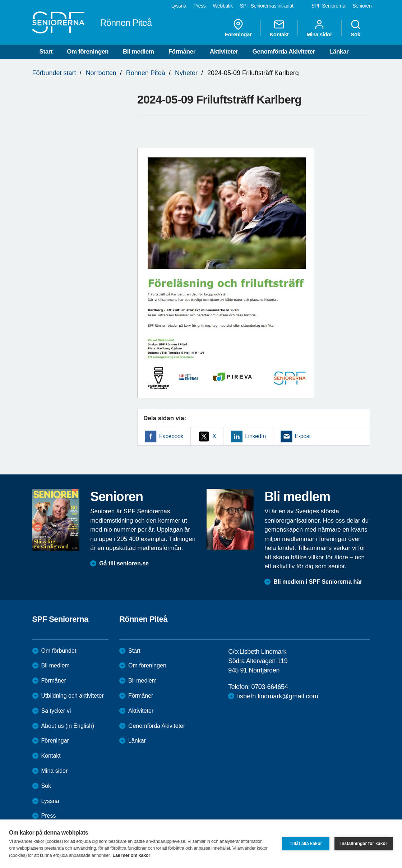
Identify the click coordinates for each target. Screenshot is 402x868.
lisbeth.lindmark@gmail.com (278, 696)
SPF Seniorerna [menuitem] (329, 6)
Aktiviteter (224, 52)
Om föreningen (88, 52)
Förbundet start (54, 73)
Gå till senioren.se (124, 563)
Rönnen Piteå (146, 73)
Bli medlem (138, 52)
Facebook (171, 436)
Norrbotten (101, 73)
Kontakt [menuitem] (279, 28)
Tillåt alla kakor (306, 844)
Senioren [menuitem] (362, 6)
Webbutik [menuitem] (223, 6)
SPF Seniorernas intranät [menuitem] (267, 6)
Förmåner (182, 52)
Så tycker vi (56, 711)
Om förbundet (59, 651)
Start (46, 52)
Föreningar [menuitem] (238, 28)
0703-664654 (270, 687)
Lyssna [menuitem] (179, 6)
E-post (303, 436)
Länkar (339, 52)
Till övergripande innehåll (0, 0)
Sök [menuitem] (356, 28)
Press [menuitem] (199, 6)
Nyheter (186, 73)
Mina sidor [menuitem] (319, 28)
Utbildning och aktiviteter (73, 696)
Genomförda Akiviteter (284, 52)
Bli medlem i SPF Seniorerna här (318, 582)
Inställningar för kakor (364, 844)
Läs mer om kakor (131, 855)
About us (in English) (68, 726)
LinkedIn (255, 436)
